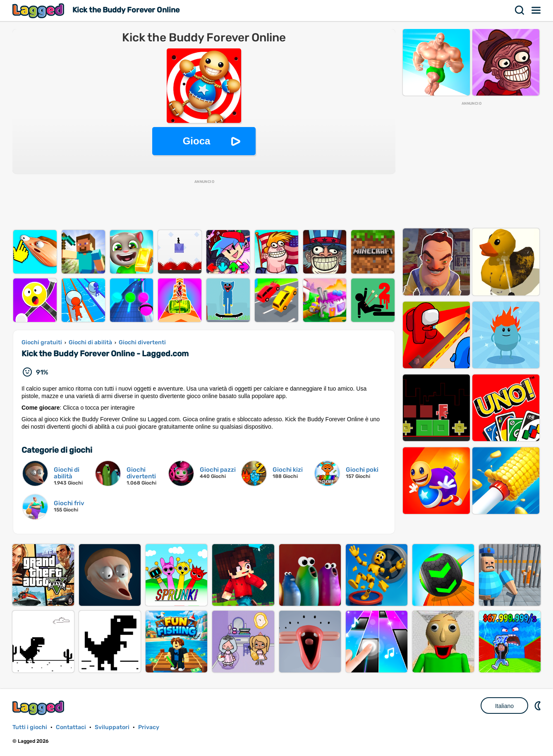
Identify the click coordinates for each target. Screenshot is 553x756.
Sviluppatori (112, 727)
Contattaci (71, 727)
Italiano (504, 706)
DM (539, 706)
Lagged (39, 11)
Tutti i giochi (30, 727)
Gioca (197, 141)
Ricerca (520, 10)
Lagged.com (39, 708)
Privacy (149, 727)
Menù (536, 10)
